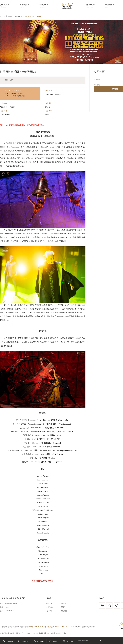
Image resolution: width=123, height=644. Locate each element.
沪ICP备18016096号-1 (35, 627)
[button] (61, 42)
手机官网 (64, 611)
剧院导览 (89, 6)
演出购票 (4, 6)
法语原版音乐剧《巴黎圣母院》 (34, 16)
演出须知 (64, 604)
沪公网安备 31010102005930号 (56, 627)
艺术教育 (23, 6)
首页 (2, 16)
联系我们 (64, 607)
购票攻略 (49, 604)
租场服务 (43, 6)
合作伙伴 (49, 611)
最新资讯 (109, 6)
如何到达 (49, 607)
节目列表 (17, 16)
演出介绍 (9, 80)
